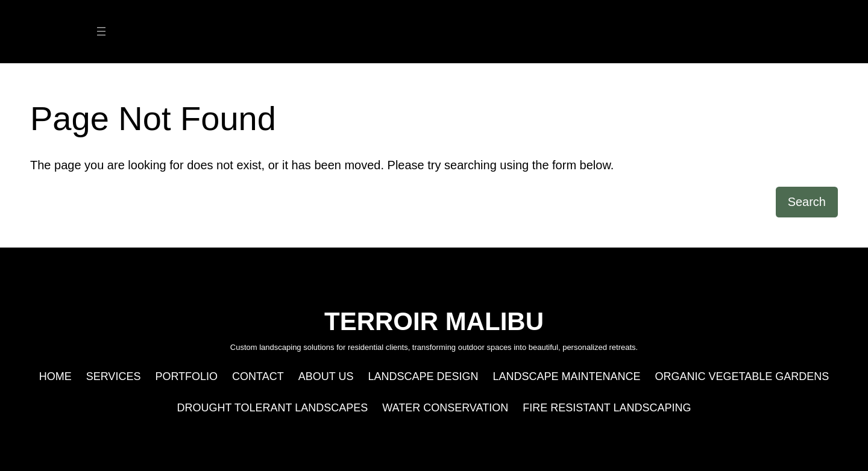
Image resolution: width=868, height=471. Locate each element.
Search (807, 202)
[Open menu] (101, 31)
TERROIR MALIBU (434, 32)
